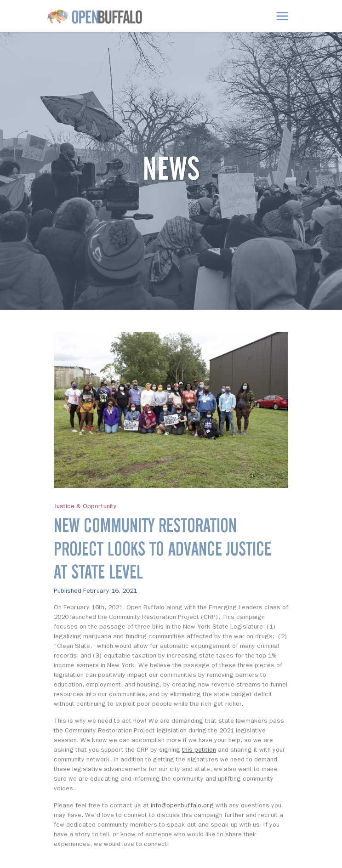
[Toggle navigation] (282, 16)
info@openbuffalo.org (182, 805)
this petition (199, 750)
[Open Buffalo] (94, 16)
